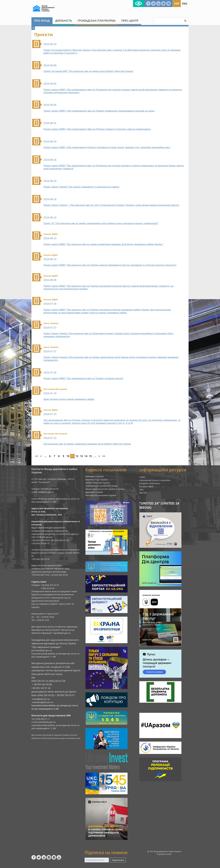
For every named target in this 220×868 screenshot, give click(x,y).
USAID (142, 477)
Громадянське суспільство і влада (102, 486)
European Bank (146, 486)
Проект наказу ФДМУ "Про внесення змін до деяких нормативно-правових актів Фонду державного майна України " (104, 244)
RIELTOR (143, 493)
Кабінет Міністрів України (98, 483)
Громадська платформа (97, 21)
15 (90, 456)
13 (81, 456)
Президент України (95, 476)
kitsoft (169, 854)
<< (37, 456)
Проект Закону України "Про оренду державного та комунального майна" (82, 187)
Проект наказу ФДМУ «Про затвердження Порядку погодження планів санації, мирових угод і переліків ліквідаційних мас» (107, 147)
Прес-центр (130, 21)
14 (86, 456)
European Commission (150, 483)
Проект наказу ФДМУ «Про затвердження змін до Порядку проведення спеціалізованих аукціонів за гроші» (99, 111)
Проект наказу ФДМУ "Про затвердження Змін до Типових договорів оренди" (83, 378)
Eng (185, 4)
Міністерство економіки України (101, 495)
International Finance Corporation (155, 480)
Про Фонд (42, 21)
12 (77, 456)
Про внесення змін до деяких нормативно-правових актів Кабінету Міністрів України (87, 444)
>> (104, 456)
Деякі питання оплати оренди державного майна (69, 399)
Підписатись (118, 860)
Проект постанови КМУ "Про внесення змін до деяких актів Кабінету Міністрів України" (89, 71)
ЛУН (141, 490)
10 (68, 456)
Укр (177, 4)
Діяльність (64, 21)
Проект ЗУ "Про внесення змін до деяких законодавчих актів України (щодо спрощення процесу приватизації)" (101, 223)
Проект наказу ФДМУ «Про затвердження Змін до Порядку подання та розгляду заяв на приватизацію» (97, 129)
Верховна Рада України (97, 480)
